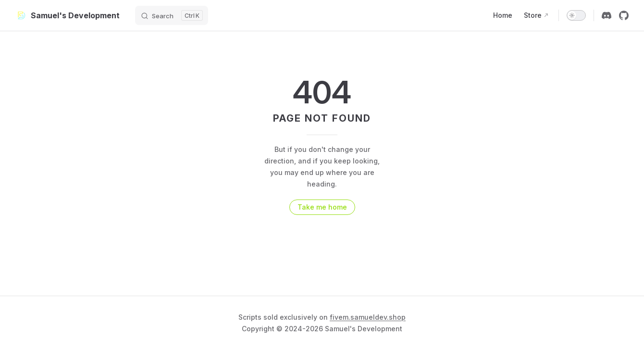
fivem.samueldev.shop (368, 317)
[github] (624, 15)
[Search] (172, 15)
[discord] (607, 15)
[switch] (576, 15)
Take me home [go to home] (322, 207)
